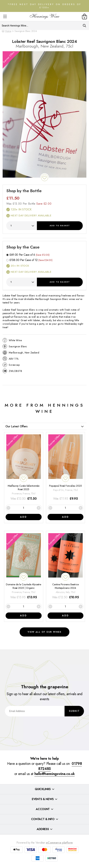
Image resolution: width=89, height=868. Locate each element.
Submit (74, 711)
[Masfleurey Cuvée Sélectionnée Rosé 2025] (24, 468)
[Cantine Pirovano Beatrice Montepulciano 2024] (66, 566)
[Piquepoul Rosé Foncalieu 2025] (66, 468)
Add (60, 226)
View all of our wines (44, 632)
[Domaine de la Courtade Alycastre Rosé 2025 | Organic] (24, 566)
